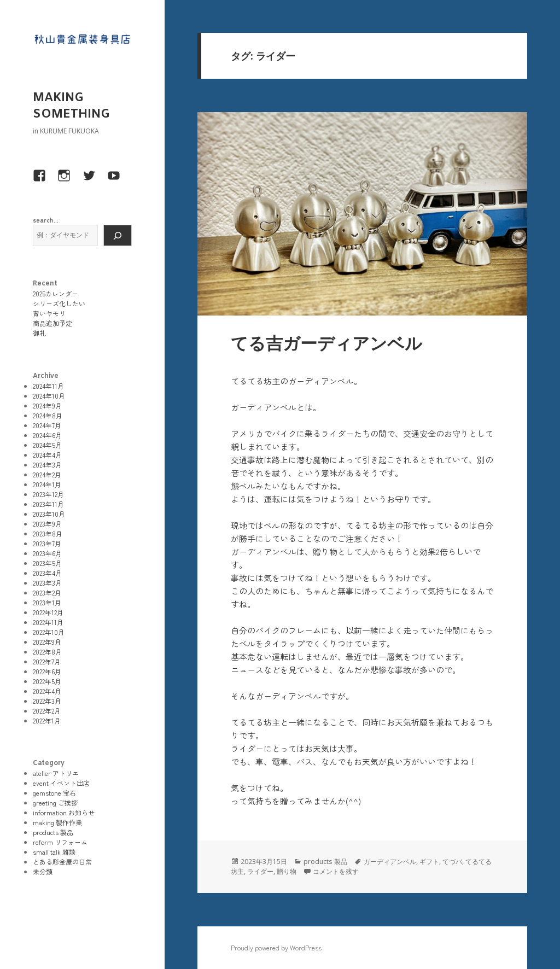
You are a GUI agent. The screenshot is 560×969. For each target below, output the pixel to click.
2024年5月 (47, 445)
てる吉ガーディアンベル (326, 345)
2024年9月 (47, 405)
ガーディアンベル (390, 862)
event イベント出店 (61, 783)
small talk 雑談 (54, 852)
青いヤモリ (49, 313)
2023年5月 (47, 563)
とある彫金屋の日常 (62, 862)
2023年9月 (47, 524)
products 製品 (53, 832)
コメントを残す (336, 871)
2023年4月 (47, 573)
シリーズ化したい (59, 303)
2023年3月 (47, 583)
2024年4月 (47, 455)
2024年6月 (47, 435)
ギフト (429, 862)
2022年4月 (47, 691)
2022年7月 (47, 661)
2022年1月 (47, 720)
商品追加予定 (52, 323)
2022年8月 (47, 652)
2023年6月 (47, 553)
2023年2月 (47, 593)
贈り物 (287, 871)
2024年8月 (48, 415)
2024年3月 (47, 465)
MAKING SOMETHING (71, 106)
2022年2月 (47, 711)
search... (46, 220)
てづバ (452, 862)
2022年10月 (49, 632)
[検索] (118, 235)
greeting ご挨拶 (55, 802)
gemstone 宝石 (54, 793)
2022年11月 (48, 622)
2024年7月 (47, 425)
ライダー (260, 871)
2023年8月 (48, 533)
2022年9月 (47, 642)
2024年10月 (49, 396)
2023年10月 (49, 514)
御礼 (39, 333)
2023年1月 (47, 602)
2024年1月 (47, 484)
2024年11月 (48, 386)
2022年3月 (47, 701)
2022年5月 (47, 681)
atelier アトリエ (56, 773)
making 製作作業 (57, 822)
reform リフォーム (60, 842)
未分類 (43, 871)
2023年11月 (48, 504)
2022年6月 (47, 671)
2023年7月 (47, 543)
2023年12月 (48, 494)
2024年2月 (47, 474)
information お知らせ (64, 812)
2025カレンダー (56, 293)
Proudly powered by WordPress (276, 947)
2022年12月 (48, 612)
